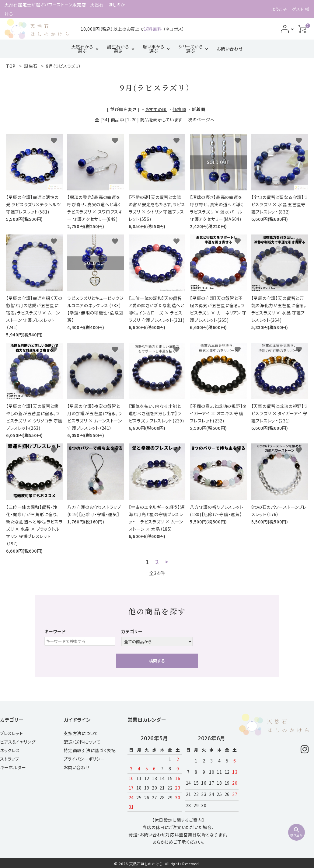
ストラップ (10, 759)
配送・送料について (82, 742)
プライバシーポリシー (84, 759)
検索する (157, 661)
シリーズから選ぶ (190, 49)
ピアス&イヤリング (18, 742)
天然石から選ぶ (82, 49)
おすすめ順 (156, 109)
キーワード (55, 631)
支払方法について (81, 733)
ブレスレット (11, 733)
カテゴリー (132, 631)
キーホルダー (13, 767)
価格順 (179, 109)
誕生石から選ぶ (118, 49)
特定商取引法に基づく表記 (90, 750)
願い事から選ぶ (154, 49)
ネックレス (10, 750)
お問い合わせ (230, 49)
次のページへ (201, 120)
